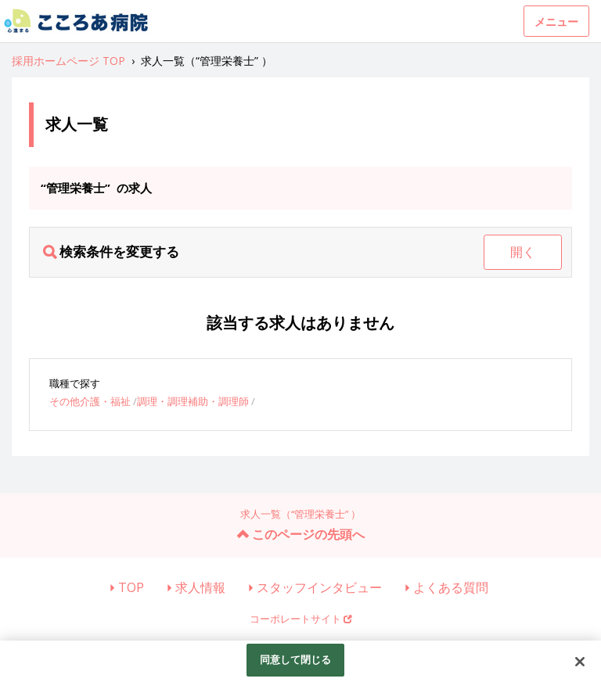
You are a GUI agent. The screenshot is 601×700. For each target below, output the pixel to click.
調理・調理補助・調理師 (193, 401)
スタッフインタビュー (319, 587)
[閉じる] (580, 662)
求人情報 (200, 587)
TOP (131, 587)
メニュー (556, 22)
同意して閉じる (296, 659)
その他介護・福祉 (90, 401)
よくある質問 (451, 587)
